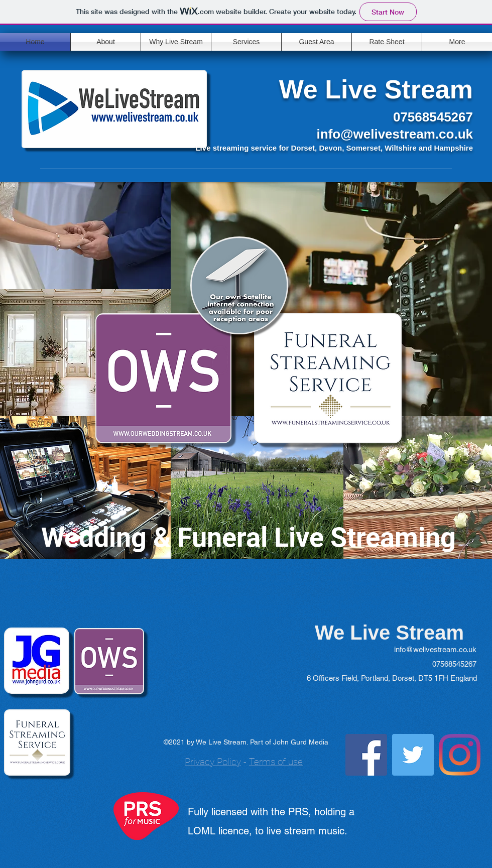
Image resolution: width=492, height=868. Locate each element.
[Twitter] (413, 755)
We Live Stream (376, 89)
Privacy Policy (213, 762)
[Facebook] (366, 755)
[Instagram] (460, 755)
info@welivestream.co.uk (395, 134)
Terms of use (276, 762)
